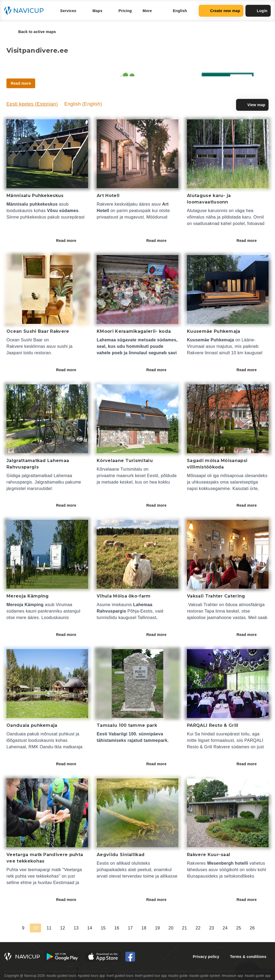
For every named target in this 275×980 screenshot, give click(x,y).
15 (103, 928)
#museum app (233, 976)
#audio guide (178, 976)
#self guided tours (120, 976)
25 (239, 928)
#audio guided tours (61, 976)
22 (198, 928)
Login (258, 11)
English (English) (83, 104)
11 (49, 928)
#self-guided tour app (151, 976)
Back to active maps (33, 32)
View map (252, 105)
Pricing (125, 11)
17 (130, 928)
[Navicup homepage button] (26, 11)
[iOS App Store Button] (103, 957)
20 (171, 928)
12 (63, 928)
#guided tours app (91, 976)
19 (157, 928)
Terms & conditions (248, 957)
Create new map (221, 11)
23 (212, 928)
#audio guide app (258, 976)
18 (144, 928)
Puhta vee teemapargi (28, 870)
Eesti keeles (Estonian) (32, 104)
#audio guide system (205, 976)
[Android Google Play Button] (62, 957)
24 (225, 928)
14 (90, 928)
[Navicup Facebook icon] (130, 957)
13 (76, 928)
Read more (70, 241)
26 (252, 928)
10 (35, 928)
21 (184, 928)
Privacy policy (206, 957)
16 (117, 928)
